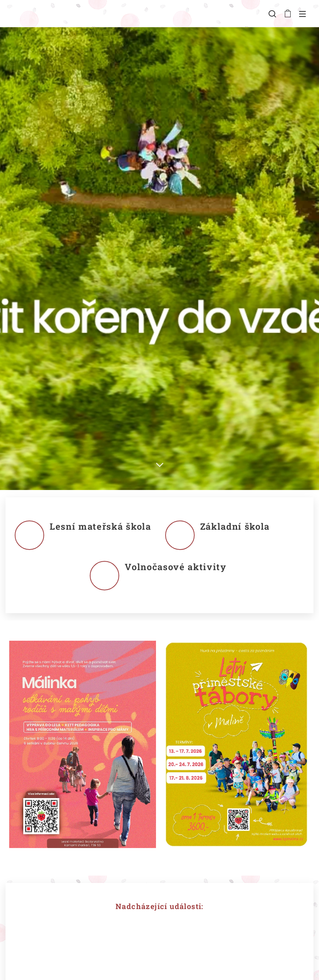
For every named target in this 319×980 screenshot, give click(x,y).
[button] (272, 14)
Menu (302, 14)
